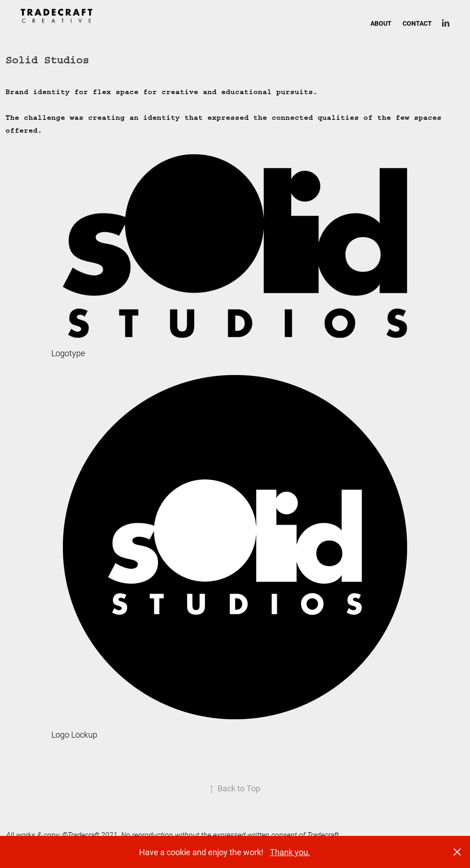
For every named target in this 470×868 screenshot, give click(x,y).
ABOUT (381, 23)
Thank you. (290, 852)
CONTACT (417, 23)
